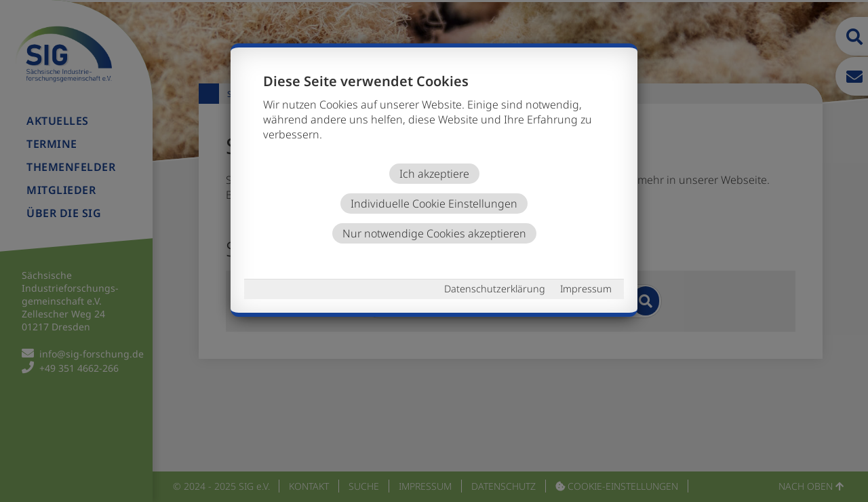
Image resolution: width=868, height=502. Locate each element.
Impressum (586, 289)
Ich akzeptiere (434, 174)
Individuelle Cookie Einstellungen (434, 204)
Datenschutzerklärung (495, 289)
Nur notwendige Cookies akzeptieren (434, 233)
